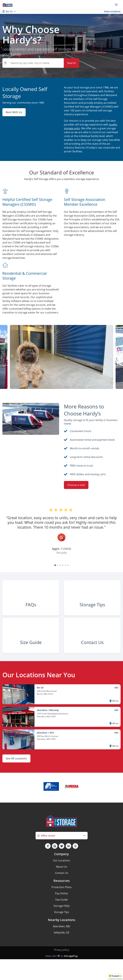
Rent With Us (14, 112)
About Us (61, 884)
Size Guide (61, 917)
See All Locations (16, 776)
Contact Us (62, 890)
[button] (55, 565)
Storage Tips (61, 929)
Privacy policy (62, 967)
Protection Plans (62, 905)
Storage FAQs (62, 923)
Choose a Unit (76, 485)
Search (71, 63)
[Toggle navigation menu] (118, 4)
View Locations (112, 11)
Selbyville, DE (61, 950)
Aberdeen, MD (61, 944)
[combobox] (62, 853)
